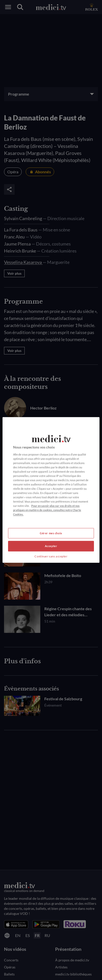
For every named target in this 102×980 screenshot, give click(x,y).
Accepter (51, 546)
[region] (51, 490)
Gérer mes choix (51, 533)
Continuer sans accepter (51, 557)
